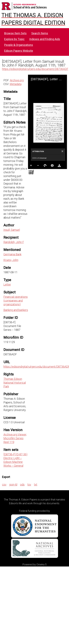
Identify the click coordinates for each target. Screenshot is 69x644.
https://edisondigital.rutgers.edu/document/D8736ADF (35, 69)
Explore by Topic (14, 39)
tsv (29, 484)
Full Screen (38, 172)
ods (22, 484)
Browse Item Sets (15, 33)
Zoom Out (38, 166)
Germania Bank (12, 254)
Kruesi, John (11, 260)
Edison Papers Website (19, 51)
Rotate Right (45, 166)
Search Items (40, 33)
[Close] (62, 151)
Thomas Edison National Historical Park (15, 383)
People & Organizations (19, 45)
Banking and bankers (16, 310)
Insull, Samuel (12, 230)
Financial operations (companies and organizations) (16, 301)
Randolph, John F (14, 242)
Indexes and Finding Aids (45, 39)
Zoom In (31, 166)
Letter (7, 285)
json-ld (13, 484)
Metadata (16, 84)
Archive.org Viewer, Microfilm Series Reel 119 (15, 438)
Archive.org (17, 80)
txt (36, 484)
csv (4, 484)
